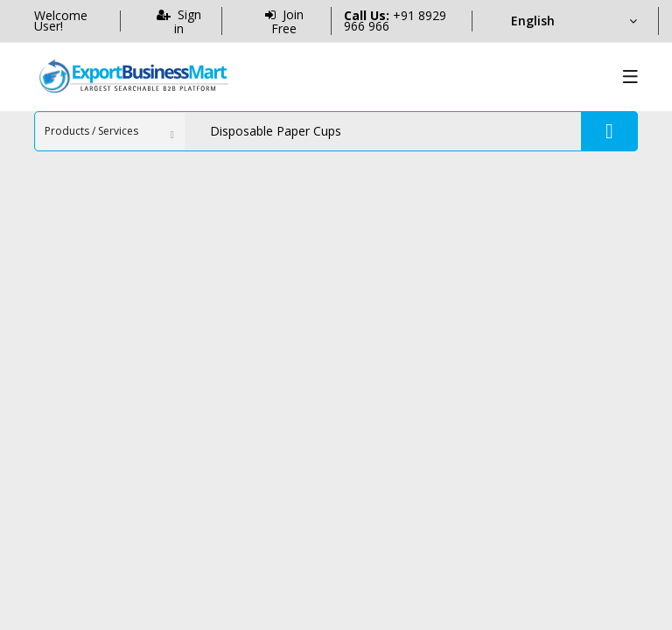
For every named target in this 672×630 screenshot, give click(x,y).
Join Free (284, 21)
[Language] (573, 21)
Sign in (179, 21)
